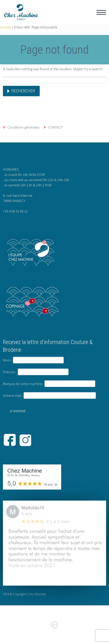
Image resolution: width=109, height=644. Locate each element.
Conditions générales (23, 127)
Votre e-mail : (49, 395)
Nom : (8, 360)
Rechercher (23, 91)
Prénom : (10, 372)
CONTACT (55, 127)
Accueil (6, 27)
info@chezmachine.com (21, 216)
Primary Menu (101, 12)
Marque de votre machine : (23, 384)
